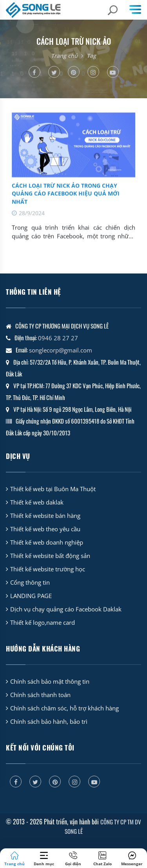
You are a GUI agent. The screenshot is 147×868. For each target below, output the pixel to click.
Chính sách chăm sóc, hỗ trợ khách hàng (64, 708)
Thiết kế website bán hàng (45, 516)
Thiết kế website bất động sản (50, 556)
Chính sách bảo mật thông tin (50, 681)
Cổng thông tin (30, 582)
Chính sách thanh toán (40, 695)
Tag (91, 56)
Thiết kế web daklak (37, 502)
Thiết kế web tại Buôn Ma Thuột (53, 489)
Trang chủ (64, 56)
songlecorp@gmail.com (61, 350)
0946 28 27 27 (58, 338)
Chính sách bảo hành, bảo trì (49, 721)
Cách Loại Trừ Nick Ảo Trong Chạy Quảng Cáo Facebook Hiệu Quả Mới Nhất (66, 200)
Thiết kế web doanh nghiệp (47, 542)
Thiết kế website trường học (48, 569)
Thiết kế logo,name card (43, 622)
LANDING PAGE (31, 596)
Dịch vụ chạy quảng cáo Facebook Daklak (66, 609)
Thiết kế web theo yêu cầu (45, 529)
